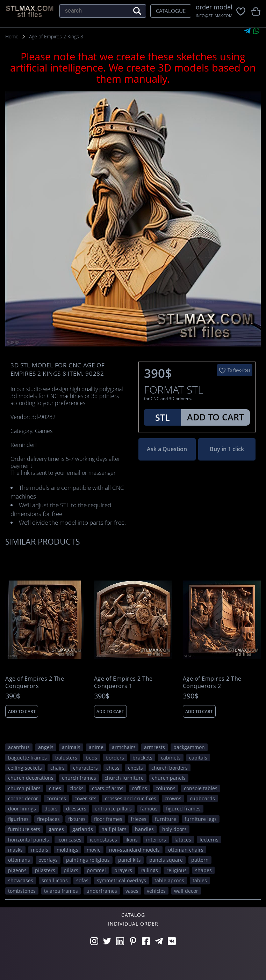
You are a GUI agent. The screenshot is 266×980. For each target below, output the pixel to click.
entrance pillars (113, 809)
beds (91, 758)
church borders (170, 768)
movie (94, 850)
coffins (139, 788)
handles (144, 829)
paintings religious (88, 860)
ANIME (96, 747)
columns (166, 788)
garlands (83, 829)
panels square (166, 860)
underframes (102, 891)
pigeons (17, 870)
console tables (201, 788)
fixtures (77, 819)
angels (46, 747)
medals (40, 850)
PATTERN (200, 860)
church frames (79, 778)
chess (113, 768)
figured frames (183, 809)
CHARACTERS (85, 768)
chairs (57, 768)
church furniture (124, 778)
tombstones (22, 891)
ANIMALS (71, 747)
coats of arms (108, 788)
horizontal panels (28, 840)
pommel (96, 870)
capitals (198, 758)
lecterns (209, 840)
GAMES (56, 829)
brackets (142, 758)
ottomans (19, 860)
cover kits (85, 798)
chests (135, 768)
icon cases (69, 840)
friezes (139, 819)
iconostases (103, 840)
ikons (132, 840)
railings (149, 870)
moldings (67, 850)
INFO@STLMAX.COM (214, 16)
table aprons (169, 880)
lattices (183, 840)
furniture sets (24, 829)
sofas (82, 880)
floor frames (108, 819)
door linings (22, 809)
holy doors (174, 829)
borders (115, 758)
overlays (48, 860)
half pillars (114, 829)
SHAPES (203, 870)
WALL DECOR (186, 891)
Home (12, 36)
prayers (123, 870)
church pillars (24, 788)
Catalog (133, 915)
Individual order (133, 924)
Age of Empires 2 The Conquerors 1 (123, 682)
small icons (55, 880)
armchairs (124, 747)
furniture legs (201, 819)
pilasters (45, 870)
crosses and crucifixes (131, 798)
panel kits (130, 860)
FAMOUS (149, 809)
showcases (21, 880)
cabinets (171, 758)
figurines (18, 819)
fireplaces (48, 819)
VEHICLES (156, 891)
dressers (76, 809)
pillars (71, 870)
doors (51, 809)
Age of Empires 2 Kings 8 (56, 36)
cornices (56, 798)
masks (15, 850)
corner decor (23, 798)
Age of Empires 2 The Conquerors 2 (212, 682)
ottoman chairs (186, 850)
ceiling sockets (25, 768)
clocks (77, 788)
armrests (154, 747)
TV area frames (61, 891)
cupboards (202, 798)
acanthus (19, 747)
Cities (55, 788)
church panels (169, 778)
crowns (173, 798)
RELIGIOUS (177, 870)
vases (132, 891)
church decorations (31, 778)
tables (200, 880)
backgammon (189, 747)
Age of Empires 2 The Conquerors (35, 682)
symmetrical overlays (121, 880)
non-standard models (134, 850)
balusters (66, 758)
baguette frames (27, 758)
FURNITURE (166, 819)
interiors (156, 840)
